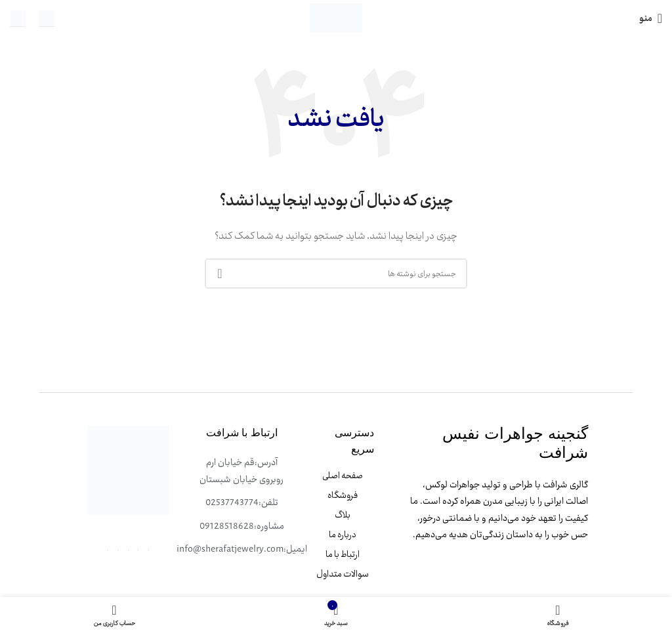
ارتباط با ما (343, 554)
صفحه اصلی (343, 476)
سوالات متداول (343, 574)
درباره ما (343, 535)
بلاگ (343, 515)
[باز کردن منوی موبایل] (651, 18)
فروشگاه (343, 495)
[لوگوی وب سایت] (336, 17)
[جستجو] (336, 274)
